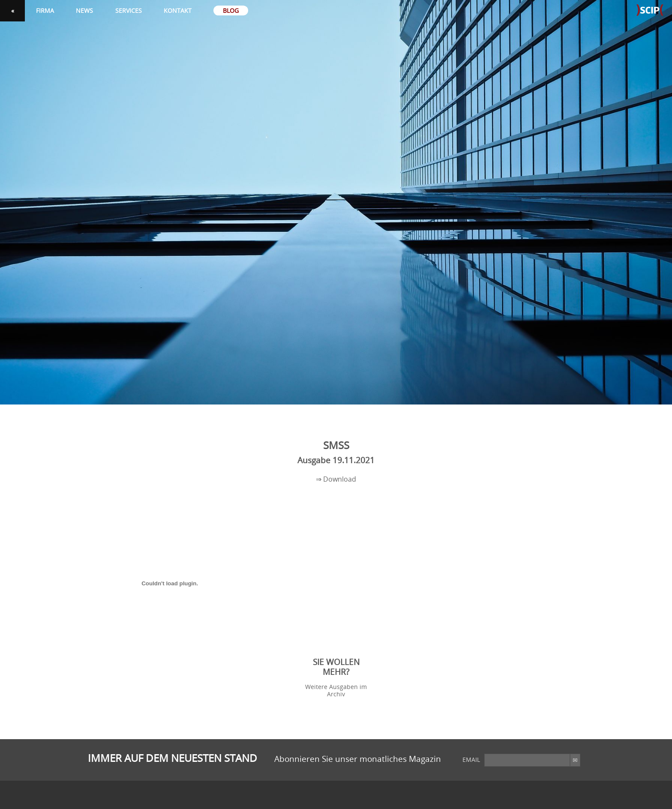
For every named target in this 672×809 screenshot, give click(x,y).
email (471, 760)
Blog (231, 10)
